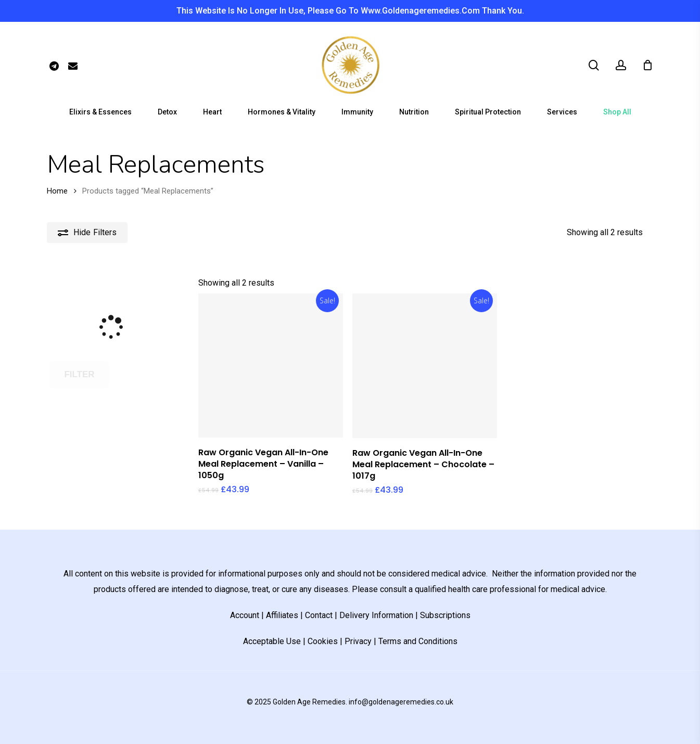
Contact (319, 615)
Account (245, 615)
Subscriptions (445, 615)
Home (57, 191)
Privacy (358, 641)
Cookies (323, 641)
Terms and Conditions (418, 641)
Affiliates (282, 615)
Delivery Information (376, 615)
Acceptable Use (272, 641)
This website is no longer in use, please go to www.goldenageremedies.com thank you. (350, 11)
